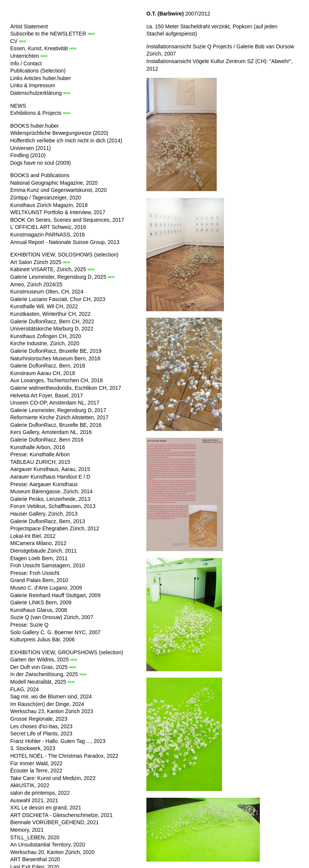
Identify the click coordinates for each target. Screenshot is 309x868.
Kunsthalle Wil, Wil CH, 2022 (44, 306)
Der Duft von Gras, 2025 (39, 667)
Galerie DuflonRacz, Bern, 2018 (48, 366)
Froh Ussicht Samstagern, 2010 (47, 565)
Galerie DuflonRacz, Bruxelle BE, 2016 (56, 425)
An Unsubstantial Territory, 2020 (48, 845)
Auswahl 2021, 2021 (34, 800)
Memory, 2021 (27, 830)
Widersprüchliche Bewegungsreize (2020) (59, 133)
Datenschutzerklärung (36, 93)
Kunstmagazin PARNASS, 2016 (47, 235)
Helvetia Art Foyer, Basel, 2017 (47, 395)
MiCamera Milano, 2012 (38, 543)
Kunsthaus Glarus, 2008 (39, 610)
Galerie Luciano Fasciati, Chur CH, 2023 (58, 299)
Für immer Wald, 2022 (36, 763)
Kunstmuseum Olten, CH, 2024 (47, 292)
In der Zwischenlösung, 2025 (44, 674)
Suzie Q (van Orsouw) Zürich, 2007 (52, 617)
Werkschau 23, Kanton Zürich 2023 (52, 711)
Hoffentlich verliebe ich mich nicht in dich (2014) (66, 141)
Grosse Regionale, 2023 (39, 719)
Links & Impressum (33, 85)
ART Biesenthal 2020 (35, 859)
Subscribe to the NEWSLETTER (48, 34)
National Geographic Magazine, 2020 (54, 183)
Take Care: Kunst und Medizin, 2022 (53, 778)
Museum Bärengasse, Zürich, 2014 (51, 491)
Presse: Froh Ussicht (35, 573)
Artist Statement (29, 26)
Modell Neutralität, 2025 (38, 682)
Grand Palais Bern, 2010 (39, 580)
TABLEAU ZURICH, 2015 (40, 462)
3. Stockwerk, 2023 (33, 748)
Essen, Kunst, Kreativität (39, 48)
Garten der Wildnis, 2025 (40, 659)
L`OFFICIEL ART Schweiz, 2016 (48, 227)
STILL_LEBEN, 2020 (35, 837)
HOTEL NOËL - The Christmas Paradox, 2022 (64, 756)
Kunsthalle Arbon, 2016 (38, 447)
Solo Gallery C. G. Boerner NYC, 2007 (55, 632)
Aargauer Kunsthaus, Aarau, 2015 (50, 469)
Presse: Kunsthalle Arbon (40, 454)
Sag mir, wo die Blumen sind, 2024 (51, 697)
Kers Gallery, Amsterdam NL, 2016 (51, 432)
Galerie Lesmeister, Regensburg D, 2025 (58, 277)
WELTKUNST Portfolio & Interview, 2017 (58, 212)
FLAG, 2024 (25, 689)
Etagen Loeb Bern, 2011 (39, 558)
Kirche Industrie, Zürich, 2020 (45, 343)
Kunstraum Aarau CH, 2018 (43, 373)
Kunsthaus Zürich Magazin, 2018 (49, 205)
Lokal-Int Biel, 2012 (33, 536)
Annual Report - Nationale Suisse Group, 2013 (65, 242)
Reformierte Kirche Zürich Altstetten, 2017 (59, 417)
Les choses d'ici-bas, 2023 (41, 726)
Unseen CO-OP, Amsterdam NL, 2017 (55, 403)
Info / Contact (26, 63)
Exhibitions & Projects (36, 113)
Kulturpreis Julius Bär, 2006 (42, 639)
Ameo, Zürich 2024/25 (36, 284)
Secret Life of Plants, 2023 (41, 734)
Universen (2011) (30, 148)
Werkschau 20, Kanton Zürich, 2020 (52, 852)
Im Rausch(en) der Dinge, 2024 (47, 704)
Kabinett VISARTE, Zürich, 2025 (48, 269)
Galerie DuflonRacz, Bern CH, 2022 (52, 321)
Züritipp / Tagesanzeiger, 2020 (46, 198)
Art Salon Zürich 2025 (36, 262)
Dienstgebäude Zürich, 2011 (43, 551)
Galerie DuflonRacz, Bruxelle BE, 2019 (56, 351)
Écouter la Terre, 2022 (36, 771)
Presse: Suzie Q (29, 625)
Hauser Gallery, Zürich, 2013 (44, 514)
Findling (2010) (28, 155)
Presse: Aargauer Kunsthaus (44, 484)
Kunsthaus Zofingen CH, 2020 (46, 336)
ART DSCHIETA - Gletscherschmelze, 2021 (61, 815)
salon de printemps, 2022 (40, 793)
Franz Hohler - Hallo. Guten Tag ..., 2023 (58, 741)
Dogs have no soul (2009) (40, 163)
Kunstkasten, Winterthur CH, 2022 (50, 314)
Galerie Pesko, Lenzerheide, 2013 (50, 499)
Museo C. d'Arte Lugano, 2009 (46, 588)
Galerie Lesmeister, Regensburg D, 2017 (58, 410)
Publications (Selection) (38, 71)
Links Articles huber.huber (40, 78)
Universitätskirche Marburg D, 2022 (52, 329)
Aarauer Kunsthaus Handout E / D (50, 477)
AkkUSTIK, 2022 (30, 785)
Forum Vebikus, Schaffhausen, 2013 (53, 506)
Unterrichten (25, 56)
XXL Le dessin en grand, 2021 (46, 808)
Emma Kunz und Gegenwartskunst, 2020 (58, 190)
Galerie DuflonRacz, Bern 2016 (47, 440)
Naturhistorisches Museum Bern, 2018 (55, 358)
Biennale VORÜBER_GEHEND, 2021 (54, 822)
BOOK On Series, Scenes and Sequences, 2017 (67, 220)
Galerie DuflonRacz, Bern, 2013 (48, 521)
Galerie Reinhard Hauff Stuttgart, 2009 (55, 595)
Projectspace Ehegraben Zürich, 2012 (55, 528)
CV (14, 41)
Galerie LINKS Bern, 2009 (41, 602)
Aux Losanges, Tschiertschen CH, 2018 (57, 380)
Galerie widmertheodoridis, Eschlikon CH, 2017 (66, 388)
